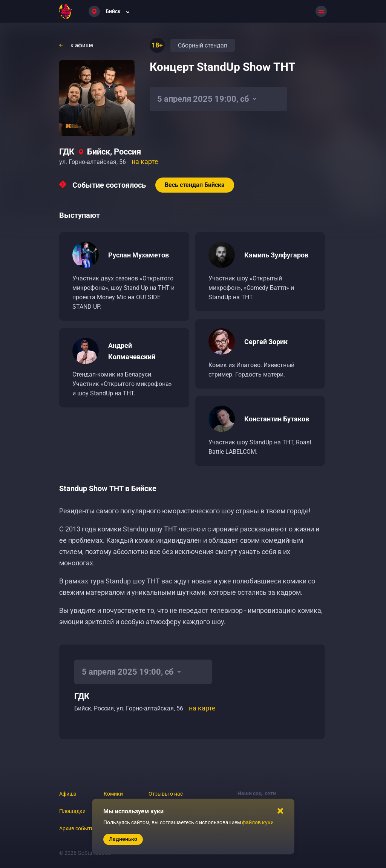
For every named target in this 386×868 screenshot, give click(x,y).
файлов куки (258, 822)
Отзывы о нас (166, 794)
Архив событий (78, 828)
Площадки (72, 811)
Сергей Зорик (266, 342)
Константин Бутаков (277, 419)
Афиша (68, 794)
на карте (145, 162)
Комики (113, 794)
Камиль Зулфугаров (276, 255)
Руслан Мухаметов (139, 255)
